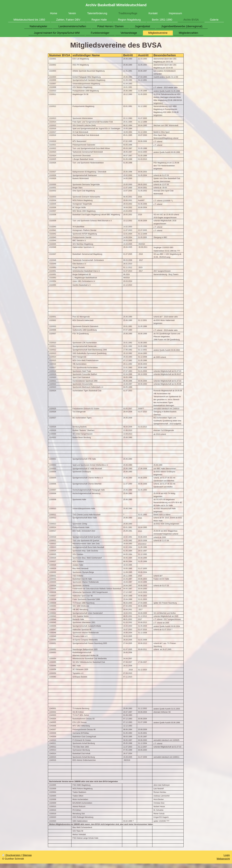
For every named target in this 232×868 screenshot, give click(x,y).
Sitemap (27, 855)
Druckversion (12, 855)
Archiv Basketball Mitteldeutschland (116, 5)
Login (227, 855)
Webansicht (223, 859)
